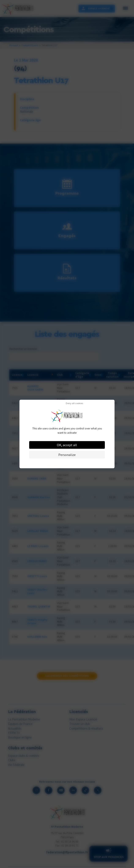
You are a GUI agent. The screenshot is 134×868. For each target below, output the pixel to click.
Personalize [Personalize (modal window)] (67, 455)
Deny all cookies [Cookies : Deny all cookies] (74, 403)
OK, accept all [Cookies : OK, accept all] (67, 445)
